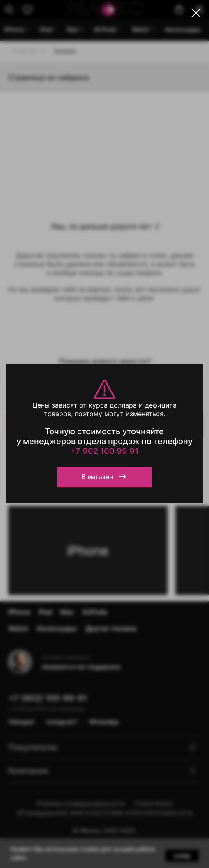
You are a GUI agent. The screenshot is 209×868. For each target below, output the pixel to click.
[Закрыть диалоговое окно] (196, 13)
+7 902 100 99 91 (104, 451)
